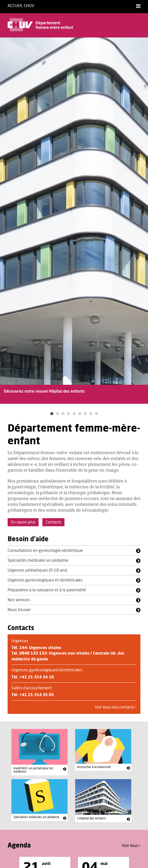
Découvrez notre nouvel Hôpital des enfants (44, 391)
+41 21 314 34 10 (37, 677)
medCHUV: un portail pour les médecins (33, 770)
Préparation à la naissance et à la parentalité (47, 590)
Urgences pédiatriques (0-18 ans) (37, 570)
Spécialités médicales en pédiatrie (38, 560)
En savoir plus (23, 522)
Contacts (53, 522)
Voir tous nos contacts (116, 707)
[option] (74, 224)
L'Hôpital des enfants (92, 818)
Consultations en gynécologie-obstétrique (45, 551)
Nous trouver (19, 610)
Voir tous (131, 846)
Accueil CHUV (21, 6)
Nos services (19, 600)
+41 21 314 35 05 (37, 695)
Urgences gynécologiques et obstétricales (45, 580)
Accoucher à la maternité (94, 767)
